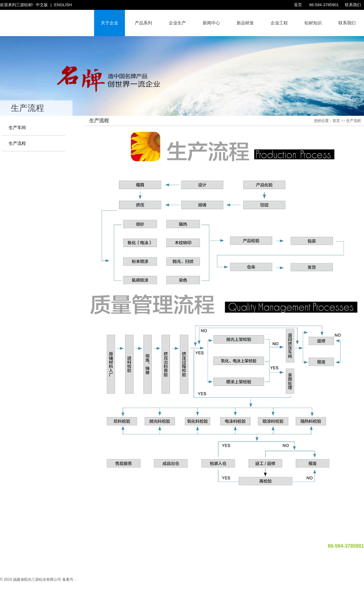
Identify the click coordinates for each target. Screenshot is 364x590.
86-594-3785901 (323, 5)
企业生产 (177, 23)
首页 (298, 5)
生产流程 (17, 143)
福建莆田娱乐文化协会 (184, 524)
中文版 (42, 5)
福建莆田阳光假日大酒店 (138, 524)
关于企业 (110, 23)
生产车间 (17, 128)
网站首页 (104, 533)
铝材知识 (313, 23)
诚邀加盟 (248, 533)
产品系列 (143, 23)
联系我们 (353, 5)
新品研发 (245, 23)
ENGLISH (63, 5)
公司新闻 (166, 533)
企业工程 (279, 23)
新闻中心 (211, 23)
